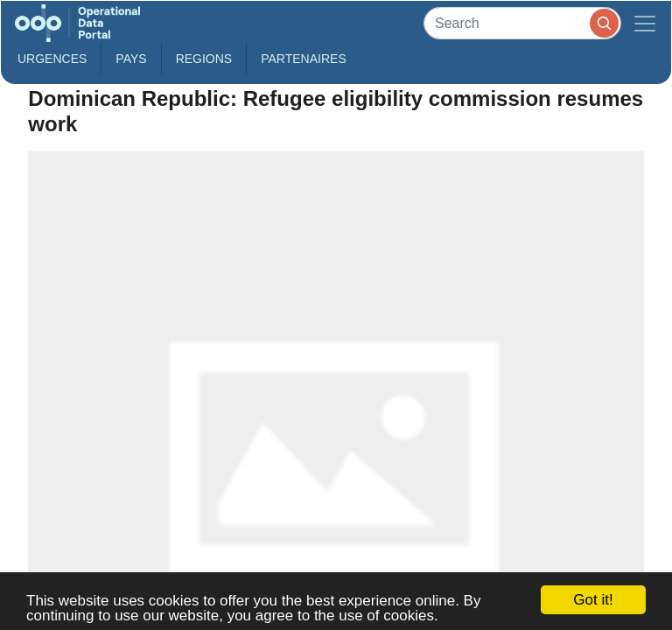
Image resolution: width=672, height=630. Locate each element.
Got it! (593, 600)
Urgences (52, 59)
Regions (204, 59)
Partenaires (304, 59)
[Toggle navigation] (645, 23)
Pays (131, 59)
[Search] (522, 23)
